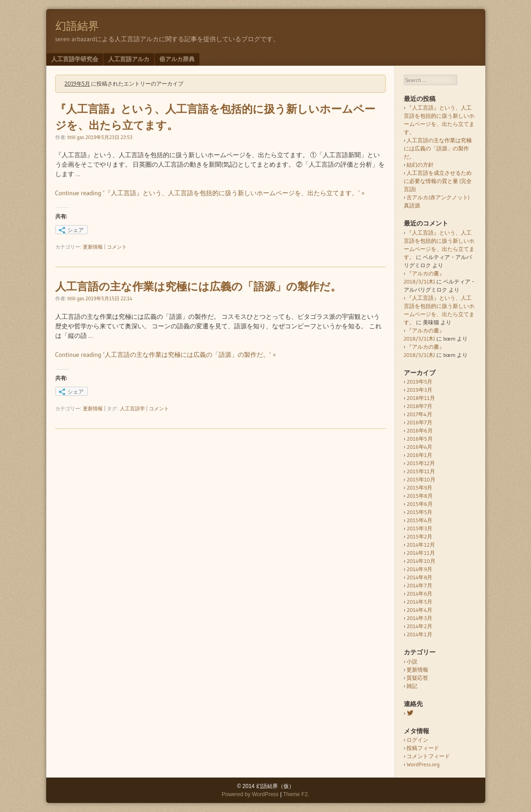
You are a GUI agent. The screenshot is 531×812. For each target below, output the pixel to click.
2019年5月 (419, 382)
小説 (412, 661)
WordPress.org (423, 764)
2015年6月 (419, 504)
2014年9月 (419, 569)
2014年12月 (421, 545)
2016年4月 (419, 447)
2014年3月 (419, 618)
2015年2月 (419, 536)
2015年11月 (421, 471)
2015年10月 (421, 479)
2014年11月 (421, 553)
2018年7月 (419, 406)
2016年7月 (419, 422)
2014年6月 (419, 593)
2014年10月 (421, 561)
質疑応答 (417, 678)
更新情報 (93, 247)
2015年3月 (419, 528)
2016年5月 (419, 439)
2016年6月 (419, 430)
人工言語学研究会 (75, 59)
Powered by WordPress (250, 794)
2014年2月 (419, 626)
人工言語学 (132, 408)
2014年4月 (419, 610)
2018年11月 (421, 398)
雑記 (412, 686)
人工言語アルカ (129, 59)
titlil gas (76, 137)
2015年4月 (419, 520)
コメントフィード (428, 756)
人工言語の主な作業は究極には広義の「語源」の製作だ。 (198, 287)
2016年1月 (419, 455)
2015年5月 (419, 512)
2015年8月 (419, 496)
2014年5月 (419, 602)
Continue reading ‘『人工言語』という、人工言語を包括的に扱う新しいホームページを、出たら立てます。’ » (210, 193)
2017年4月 (419, 414)
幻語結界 (77, 26)
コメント (117, 247)
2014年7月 (419, 585)
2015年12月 (421, 463)
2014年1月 (419, 634)
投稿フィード (423, 748)
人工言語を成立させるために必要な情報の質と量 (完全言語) (438, 181)
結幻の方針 (420, 165)
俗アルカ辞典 (177, 59)
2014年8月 (419, 577)
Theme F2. (296, 794)
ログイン (417, 740)
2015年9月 (419, 488)
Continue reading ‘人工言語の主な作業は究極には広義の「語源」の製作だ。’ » (166, 355)
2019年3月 (419, 390)
